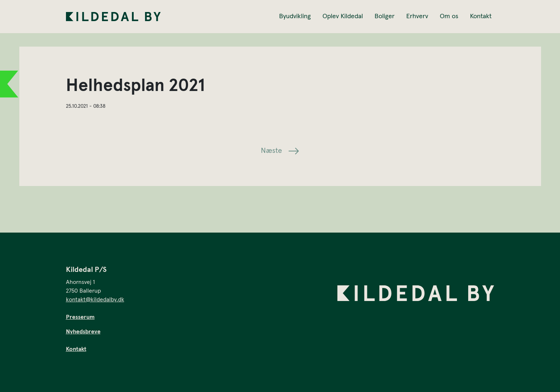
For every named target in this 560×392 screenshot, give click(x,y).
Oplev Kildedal (343, 16)
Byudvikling (295, 16)
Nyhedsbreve (83, 332)
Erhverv (417, 16)
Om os (449, 16)
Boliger (385, 16)
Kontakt (481, 16)
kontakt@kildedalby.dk (95, 300)
